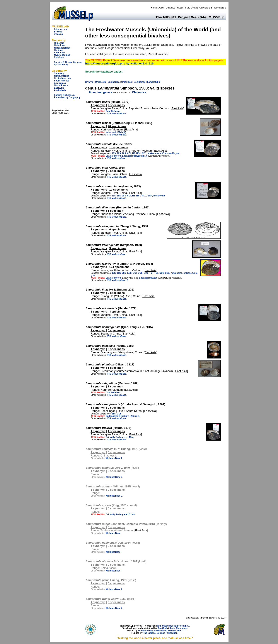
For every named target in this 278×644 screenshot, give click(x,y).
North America (62, 76)
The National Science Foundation (160, 633)
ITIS (109, 114)
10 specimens (119, 190)
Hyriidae (58, 50)
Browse (58, 32)
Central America (62, 78)
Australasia (60, 90)
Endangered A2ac (148, 278)
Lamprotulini (154, 82)
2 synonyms (99, 229)
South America (62, 81)
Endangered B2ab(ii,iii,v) (135, 156)
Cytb (146, 273)
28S (124, 153)
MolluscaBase (119, 114)
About (161, 8)
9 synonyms (99, 267)
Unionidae (59, 45)
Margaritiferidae (62, 48)
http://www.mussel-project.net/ (173, 626)
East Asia (59, 88)
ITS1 (139, 153)
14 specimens (119, 147)
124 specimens (119, 267)
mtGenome (153, 153)
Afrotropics (60, 83)
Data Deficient (113, 111)
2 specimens (116, 105)
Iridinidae (59, 57)
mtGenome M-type (170, 153)
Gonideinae (140, 82)
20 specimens (117, 126)
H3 (134, 153)
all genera (59, 43)
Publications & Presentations (212, 8)
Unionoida (100, 82)
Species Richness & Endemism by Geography (67, 96)
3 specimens (118, 248)
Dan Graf (162, 628)
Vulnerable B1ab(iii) (116, 132)
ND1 (144, 153)
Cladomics (139, 92)
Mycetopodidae (62, 55)
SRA (150, 196)
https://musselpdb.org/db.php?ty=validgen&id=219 (119, 63)
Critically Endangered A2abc (120, 515)
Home (154, 8)
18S (119, 153)
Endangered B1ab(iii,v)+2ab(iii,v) (123, 416)
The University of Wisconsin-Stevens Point (160, 631)
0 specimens (116, 171)
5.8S (129, 273)
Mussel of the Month (187, 8)
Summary (59, 74)
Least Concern (113, 156)
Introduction (60, 29)
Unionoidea (114, 82)
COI (129, 153)
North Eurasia (61, 85)
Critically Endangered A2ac (120, 437)
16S (114, 153)
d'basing (59, 34)
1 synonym (98, 105)
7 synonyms (99, 147)
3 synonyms (99, 248)
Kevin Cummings (178, 628)
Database (171, 8)
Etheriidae (59, 53)
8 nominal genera (101, 92)
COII (140, 273)
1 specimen (115, 211)
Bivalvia (89, 82)
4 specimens (116, 431)
